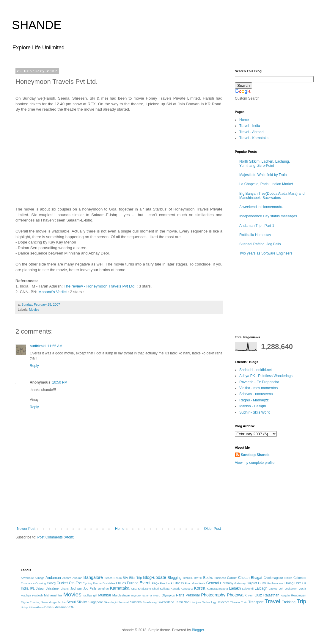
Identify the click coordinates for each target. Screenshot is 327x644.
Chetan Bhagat (250, 578)
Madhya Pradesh (32, 595)
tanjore (197, 602)
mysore (136, 595)
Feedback (166, 583)
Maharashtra (53, 595)
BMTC (198, 578)
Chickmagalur (273, 578)
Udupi (25, 607)
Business (220, 578)
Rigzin (25, 602)
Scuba (61, 602)
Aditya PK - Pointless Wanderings (266, 376)
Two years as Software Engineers (266, 253)
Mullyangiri (90, 595)
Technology (209, 602)
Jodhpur (76, 588)
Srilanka (136, 602)
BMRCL (188, 578)
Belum (118, 578)
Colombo (300, 578)
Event (145, 583)
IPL (32, 588)
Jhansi (65, 589)
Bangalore (93, 577)
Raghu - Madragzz (254, 400)
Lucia (302, 588)
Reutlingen (298, 595)
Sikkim (82, 602)
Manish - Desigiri (253, 406)
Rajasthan (271, 595)
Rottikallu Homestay (255, 235)
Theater (235, 602)
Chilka (288, 578)
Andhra (67, 578)
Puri (251, 595)
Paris (180, 595)
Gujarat (252, 583)
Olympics (168, 595)
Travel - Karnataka (254, 138)
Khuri (155, 589)
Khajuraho (144, 589)
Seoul (71, 602)
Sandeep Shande (255, 455)
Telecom (223, 602)
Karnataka (120, 588)
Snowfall (124, 602)
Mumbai (104, 595)
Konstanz (187, 589)
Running (35, 602)
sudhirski (38, 346)
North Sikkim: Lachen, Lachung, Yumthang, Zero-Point (265, 164)
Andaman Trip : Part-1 (257, 226)
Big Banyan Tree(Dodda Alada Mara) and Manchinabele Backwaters (272, 196)
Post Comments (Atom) (56, 537)
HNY (298, 583)
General (213, 583)
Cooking (41, 583)
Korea (199, 588)
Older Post (212, 529)
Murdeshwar (121, 595)
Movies (34, 310)
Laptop (273, 589)
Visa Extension (56, 607)
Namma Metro (151, 595)
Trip (301, 601)
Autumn (77, 578)
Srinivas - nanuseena (256, 394)
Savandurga (49, 602)
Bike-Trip (135, 578)
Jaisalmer (53, 588)
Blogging (175, 578)
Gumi (262, 583)
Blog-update (155, 577)
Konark (175, 589)
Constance (28, 583)
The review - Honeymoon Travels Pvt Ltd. (100, 286)
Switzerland (166, 602)
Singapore (96, 602)
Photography (213, 595)
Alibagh (40, 578)
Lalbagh (261, 588)
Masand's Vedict (53, 292)
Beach (108, 578)
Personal (192, 595)
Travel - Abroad (251, 132)
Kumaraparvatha (217, 589)
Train (244, 602)
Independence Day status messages (268, 216)
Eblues (121, 583)
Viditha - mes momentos (258, 388)
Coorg (51, 583)
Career (232, 578)
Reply (34, 366)
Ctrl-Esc (75, 583)
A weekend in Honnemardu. (261, 207)
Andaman (53, 578)
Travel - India (250, 126)
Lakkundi (248, 589)
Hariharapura (275, 583)
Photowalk (237, 595)
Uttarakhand (37, 607)
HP (304, 583)
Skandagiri (111, 602)
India (25, 588)
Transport (256, 602)
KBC (134, 589)
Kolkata (165, 589)
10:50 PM (60, 382)
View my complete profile (255, 463)
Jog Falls (90, 588)
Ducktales (109, 583)
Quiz (258, 595)
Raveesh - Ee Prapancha (259, 382)
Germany (227, 583)
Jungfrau (103, 589)
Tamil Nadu (183, 602)
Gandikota (199, 583)
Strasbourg (150, 602)
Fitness (179, 583)
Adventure (27, 578)
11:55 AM (55, 346)
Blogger (198, 630)
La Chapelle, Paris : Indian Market (266, 184)
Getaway (240, 583)
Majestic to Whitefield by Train (263, 175)
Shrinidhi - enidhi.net (256, 370)
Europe (133, 583)
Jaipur (40, 588)
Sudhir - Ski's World (255, 412)
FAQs (155, 583)
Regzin (285, 595)
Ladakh (235, 588)
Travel (272, 601)
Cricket (62, 583)
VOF (71, 607)
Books (208, 578)
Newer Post (26, 529)
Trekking (289, 602)
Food (188, 583)
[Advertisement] (119, 510)
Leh (281, 589)
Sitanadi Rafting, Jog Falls (260, 244)
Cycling (87, 583)
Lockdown (291, 589)
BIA (125, 578)
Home (120, 529)
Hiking (289, 583)
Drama (97, 583)
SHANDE (37, 25)
